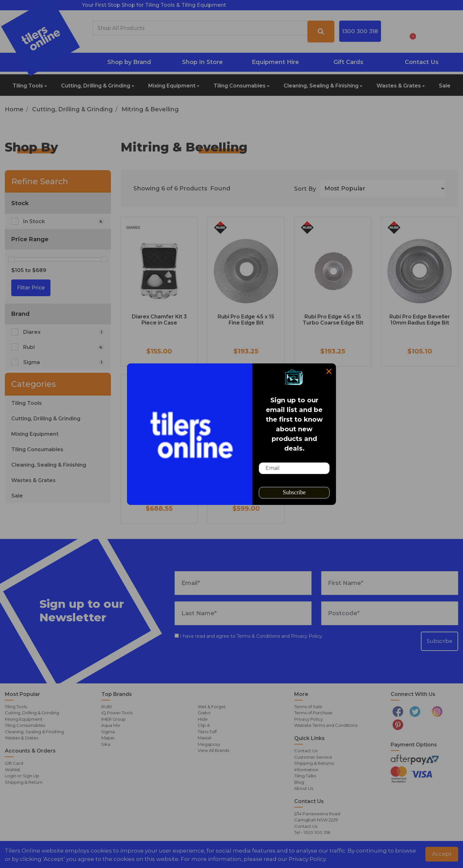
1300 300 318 (360, 31)
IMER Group (113, 719)
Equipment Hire (275, 62)
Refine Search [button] (40, 181)
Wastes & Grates (399, 86)
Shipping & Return (24, 782)
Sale (445, 86)
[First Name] (390, 583)
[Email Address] (243, 583)
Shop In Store (202, 62)
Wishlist (13, 770)
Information (306, 770)
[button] (394, 32)
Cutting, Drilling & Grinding (96, 86)
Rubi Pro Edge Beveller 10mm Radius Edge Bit (420, 320)
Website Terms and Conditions (326, 725)
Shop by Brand (129, 62)
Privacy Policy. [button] (308, 859)
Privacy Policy (307, 636)
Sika (106, 744)
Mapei (108, 738)
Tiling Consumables (240, 86)
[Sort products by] (383, 189)
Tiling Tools (28, 86)
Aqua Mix (111, 725)
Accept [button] (442, 854)
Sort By (305, 189)
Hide (203, 719)
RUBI (106, 707)
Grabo (204, 713)
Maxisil (204, 738)
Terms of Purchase (313, 713)
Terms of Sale (308, 707)
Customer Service (313, 757)
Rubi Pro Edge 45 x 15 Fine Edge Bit (246, 320)
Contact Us (422, 62)
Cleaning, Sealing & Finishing (321, 86)
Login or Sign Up (22, 776)
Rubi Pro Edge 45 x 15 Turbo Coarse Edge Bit (333, 320)
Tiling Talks (305, 776)
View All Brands (213, 750)
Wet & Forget (212, 707)
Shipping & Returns (314, 763)
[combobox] (200, 28)
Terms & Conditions (258, 636)
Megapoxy (209, 744)
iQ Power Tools (117, 713)
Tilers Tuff (207, 732)
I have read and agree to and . (249, 636)
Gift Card (14, 763)
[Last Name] (243, 613)
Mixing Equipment (172, 86)
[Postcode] (390, 613)
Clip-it (204, 725)
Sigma (108, 732)
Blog (299, 782)
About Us (304, 788)
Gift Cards (348, 62)
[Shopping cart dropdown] (411, 32)
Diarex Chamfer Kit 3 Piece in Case (159, 320)
